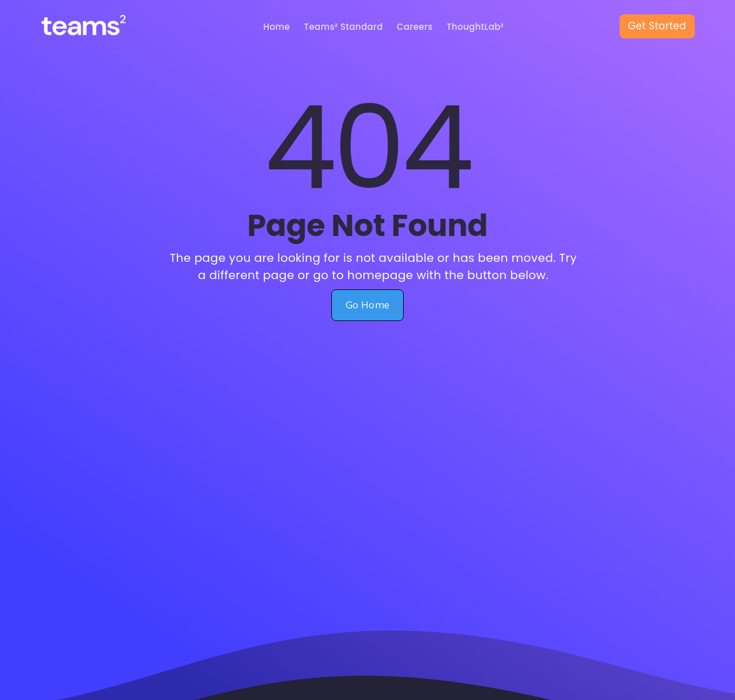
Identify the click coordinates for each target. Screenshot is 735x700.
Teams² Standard (343, 27)
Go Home (368, 305)
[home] (94, 27)
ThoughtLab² (475, 27)
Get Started (657, 26)
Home (277, 27)
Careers (415, 27)
